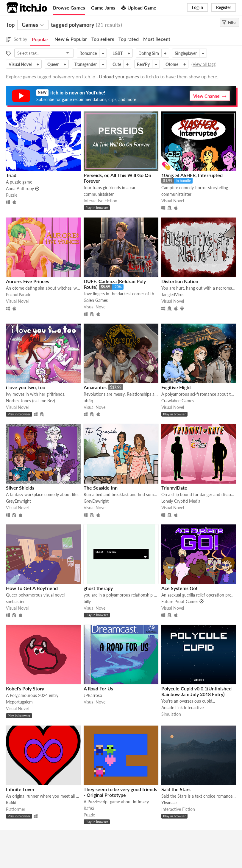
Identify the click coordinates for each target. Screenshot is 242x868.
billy (87, 601)
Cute (117, 64)
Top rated (129, 39)
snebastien (16, 601)
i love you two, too (26, 387)
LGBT (118, 53)
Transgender (86, 64)
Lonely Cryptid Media (181, 501)
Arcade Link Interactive (182, 708)
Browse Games (69, 8)
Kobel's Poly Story (25, 688)
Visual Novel (20, 64)
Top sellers (103, 39)
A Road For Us (98, 688)
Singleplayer (186, 53)
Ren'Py (143, 64)
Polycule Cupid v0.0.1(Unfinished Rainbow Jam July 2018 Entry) (196, 691)
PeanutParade (19, 295)
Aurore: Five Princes (28, 281)
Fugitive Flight (176, 387)
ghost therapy (98, 588)
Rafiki (11, 803)
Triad (11, 175)
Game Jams (103, 8)
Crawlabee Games (178, 401)
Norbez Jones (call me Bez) (31, 401)
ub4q (88, 401)
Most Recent (157, 39)
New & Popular (71, 39)
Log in (197, 7)
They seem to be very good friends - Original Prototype (120, 792)
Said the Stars (176, 789)
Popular (40, 39)
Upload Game (139, 8)
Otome (172, 64)
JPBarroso (93, 695)
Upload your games (119, 76)
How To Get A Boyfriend (32, 588)
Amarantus (95, 387)
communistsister (99, 194)
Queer (53, 64)
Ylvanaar (169, 803)
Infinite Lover (20, 789)
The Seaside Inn (101, 488)
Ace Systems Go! (179, 588)
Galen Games (96, 300)
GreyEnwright (18, 501)
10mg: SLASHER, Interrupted (192, 175)
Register (224, 7)
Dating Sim (149, 53)
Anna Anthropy (20, 188)
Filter (229, 22)
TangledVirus (173, 295)
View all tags (204, 64)
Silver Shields (20, 488)
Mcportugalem (19, 702)
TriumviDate (174, 488)
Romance (88, 53)
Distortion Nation (180, 281)
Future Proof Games (180, 601)
